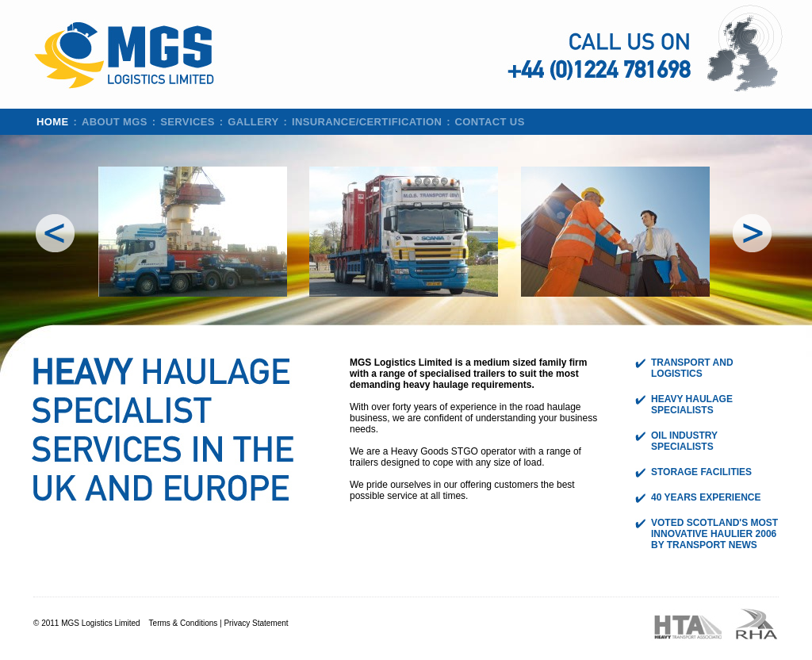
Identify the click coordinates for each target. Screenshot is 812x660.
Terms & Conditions (184, 623)
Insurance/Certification (367, 122)
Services (188, 122)
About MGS (115, 122)
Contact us (490, 122)
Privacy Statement (256, 623)
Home (53, 122)
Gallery (253, 122)
